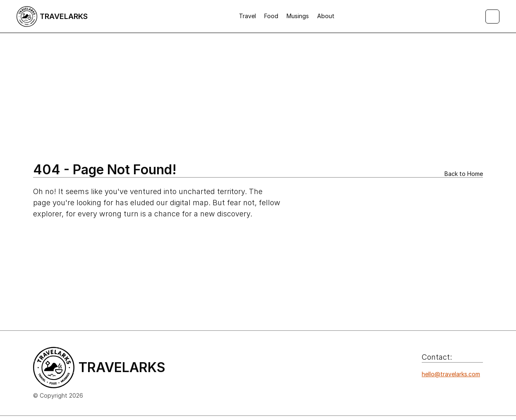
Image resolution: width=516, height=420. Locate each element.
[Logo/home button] (52, 17)
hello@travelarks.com (451, 374)
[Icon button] (426, 390)
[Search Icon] (492, 17)
